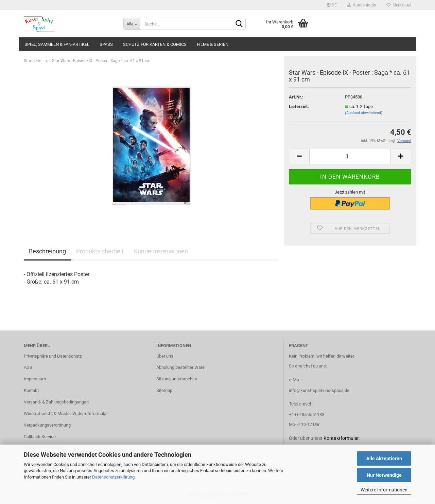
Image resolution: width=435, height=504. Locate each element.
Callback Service (40, 437)
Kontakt (31, 390)
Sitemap (164, 390)
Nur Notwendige (384, 475)
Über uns (165, 356)
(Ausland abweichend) (364, 113)
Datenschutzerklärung (113, 477)
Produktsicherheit (100, 251)
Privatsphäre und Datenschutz (53, 356)
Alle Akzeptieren (384, 458)
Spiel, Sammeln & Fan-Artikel (57, 44)
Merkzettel (399, 5)
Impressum (35, 379)
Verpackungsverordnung (47, 425)
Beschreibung (47, 251)
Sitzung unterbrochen (177, 379)
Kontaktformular (341, 438)
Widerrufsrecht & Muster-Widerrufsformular (66, 413)
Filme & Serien (213, 44)
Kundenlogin (362, 5)
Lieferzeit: (299, 106)
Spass (106, 44)
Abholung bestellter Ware (180, 367)
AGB (28, 367)
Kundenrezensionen (161, 251)
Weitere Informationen (384, 490)
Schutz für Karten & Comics (155, 44)
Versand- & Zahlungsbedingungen (56, 402)
